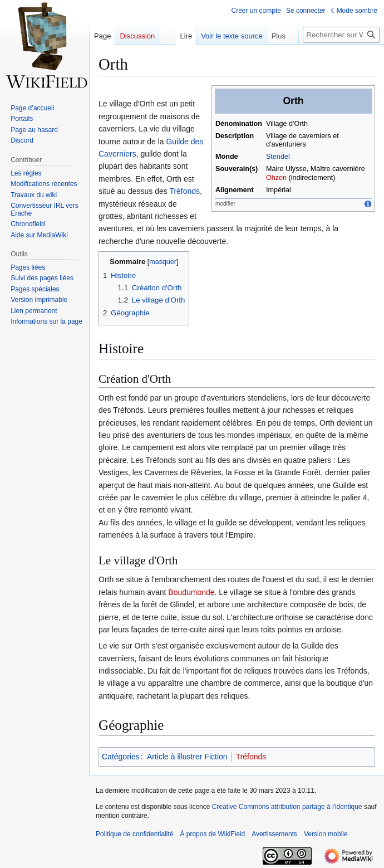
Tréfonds (184, 191)
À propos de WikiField (212, 834)
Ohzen (276, 178)
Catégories (121, 757)
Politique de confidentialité (134, 834)
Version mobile (326, 834)
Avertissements (274, 834)
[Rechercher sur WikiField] (341, 35)
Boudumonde (191, 592)
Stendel (278, 157)
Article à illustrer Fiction (187, 757)
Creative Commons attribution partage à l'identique (287, 807)
